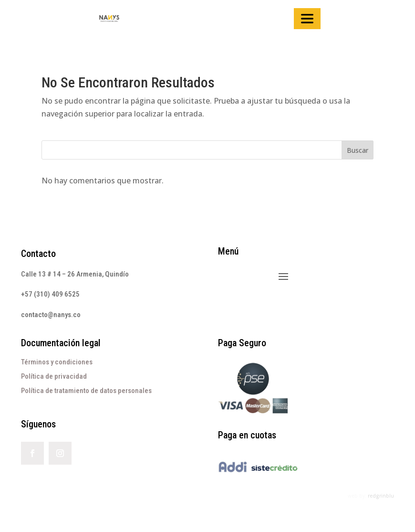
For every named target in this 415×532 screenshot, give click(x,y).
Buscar (358, 150)
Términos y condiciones (57, 362)
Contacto (38, 254)
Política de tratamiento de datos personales (86, 391)
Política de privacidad (54, 376)
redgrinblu (381, 496)
